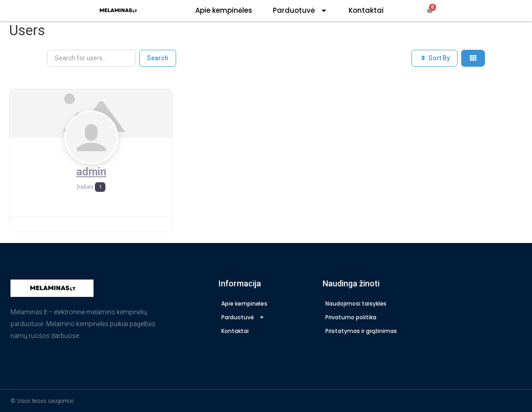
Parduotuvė (300, 11)
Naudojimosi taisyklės (356, 303)
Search (158, 58)
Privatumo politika (351, 317)
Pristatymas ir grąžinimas (361, 330)
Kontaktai (366, 10)
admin (91, 171)
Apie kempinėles (224, 10)
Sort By (435, 58)
